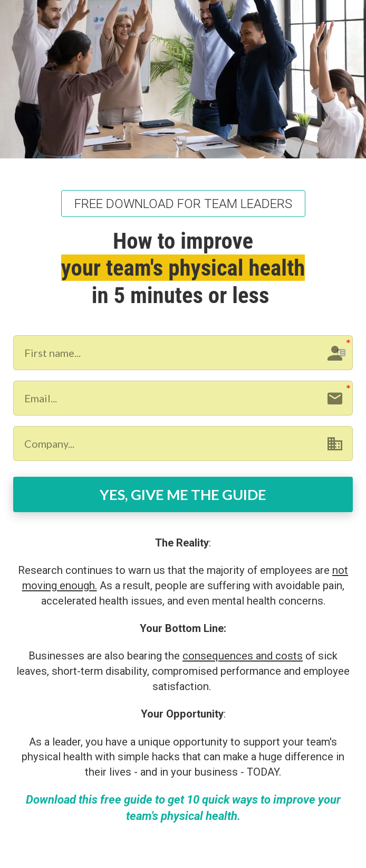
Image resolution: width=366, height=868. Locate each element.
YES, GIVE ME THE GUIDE (183, 495)
